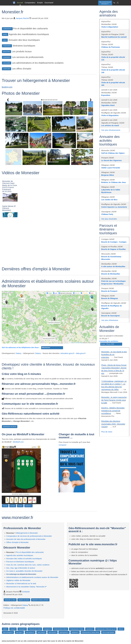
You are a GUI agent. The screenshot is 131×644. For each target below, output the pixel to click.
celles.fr (5, 629)
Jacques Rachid (22, 18)
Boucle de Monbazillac (111, 274)
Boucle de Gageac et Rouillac (114, 249)
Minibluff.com (18, 442)
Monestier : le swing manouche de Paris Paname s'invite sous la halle (114, 400)
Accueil (20, 3)
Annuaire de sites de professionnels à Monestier (26, 539)
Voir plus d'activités (109, 219)
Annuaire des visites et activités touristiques (24, 559)
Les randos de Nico (109, 200)
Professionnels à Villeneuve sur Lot (106, 629)
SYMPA (20, 506)
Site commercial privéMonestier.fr (105, 3)
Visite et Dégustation (110, 115)
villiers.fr (121, 629)
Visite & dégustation (110, 27)
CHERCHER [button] (7, 69)
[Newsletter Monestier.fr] (114, 3)
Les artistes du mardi (110, 125)
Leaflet (72, 343)
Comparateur (30, 3)
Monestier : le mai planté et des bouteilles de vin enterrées (114, 354)
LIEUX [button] (5, 40)
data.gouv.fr (81, 353)
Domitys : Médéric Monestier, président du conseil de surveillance (113, 411)
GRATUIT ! (28, 506)
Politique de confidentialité (14, 608)
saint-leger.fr (19, 632)
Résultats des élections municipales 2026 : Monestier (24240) (113, 424)
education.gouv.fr (67, 353)
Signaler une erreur (24, 600)
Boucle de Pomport (109, 291)
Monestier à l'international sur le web (21, 583)
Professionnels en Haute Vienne (90, 632)
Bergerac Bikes (108, 175)
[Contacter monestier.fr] (118, 3)
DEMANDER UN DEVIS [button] (10, 427)
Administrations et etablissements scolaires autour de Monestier (32, 577)
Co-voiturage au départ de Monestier (21, 574)
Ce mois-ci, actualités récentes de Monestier (24, 571)
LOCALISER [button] (7, 63)
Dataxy (19, 353)
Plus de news (107, 432)
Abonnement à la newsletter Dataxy (27, 587)
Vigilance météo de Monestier (18, 580)
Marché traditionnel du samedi (114, 37)
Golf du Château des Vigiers (113, 153)
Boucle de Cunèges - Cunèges (114, 242)
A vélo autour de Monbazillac (113, 266)
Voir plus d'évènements (111, 130)
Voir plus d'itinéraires (110, 320)
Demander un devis (10, 600)
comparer (63, 445)
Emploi (40, 3)
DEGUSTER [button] (6, 52)
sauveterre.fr (90, 629)
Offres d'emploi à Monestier (18, 542)
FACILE (5, 506)
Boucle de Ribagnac (110, 298)
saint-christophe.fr (8, 632)
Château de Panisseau (111, 47)
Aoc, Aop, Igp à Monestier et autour (21, 568)
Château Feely (107, 214)
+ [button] (4, 300)
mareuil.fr (13, 629)
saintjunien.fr (75, 632)
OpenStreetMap (79, 343)
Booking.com (7, 87)
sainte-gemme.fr (64, 632)
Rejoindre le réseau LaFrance (40, 600)
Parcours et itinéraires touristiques (20, 562)
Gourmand (49, 3)
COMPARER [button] (7, 57)
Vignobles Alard (108, 105)
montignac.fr (47, 629)
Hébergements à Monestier (27, 533)
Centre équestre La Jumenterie (114, 207)
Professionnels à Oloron (60, 629)
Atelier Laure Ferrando (111, 168)
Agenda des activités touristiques (20, 555)
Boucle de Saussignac (111, 316)
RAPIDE (13, 506)
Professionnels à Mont (35, 629)
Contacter (26, 592)
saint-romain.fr (41, 632)
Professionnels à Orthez (77, 629)
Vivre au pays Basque (108, 632)
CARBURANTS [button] (7, 29)
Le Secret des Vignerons (112, 160)
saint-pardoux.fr (30, 632)
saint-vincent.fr (52, 632)
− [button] (4, 302)
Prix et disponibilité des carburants (30, 552)
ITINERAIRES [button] (7, 46)
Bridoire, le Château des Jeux (114, 182)
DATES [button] (5, 34)
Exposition (106, 95)
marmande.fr (22, 629)
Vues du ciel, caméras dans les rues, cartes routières (28, 565)
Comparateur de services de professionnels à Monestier (29, 536)
